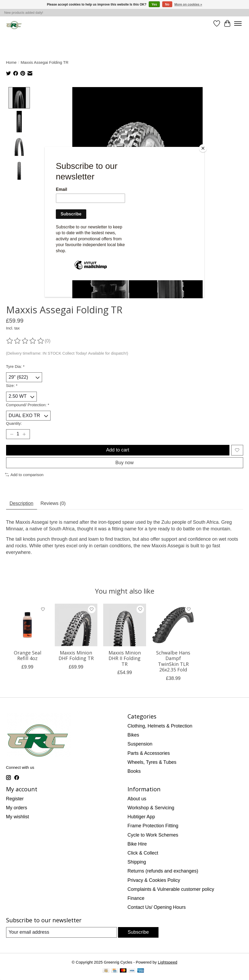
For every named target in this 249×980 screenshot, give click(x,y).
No (167, 4)
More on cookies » (188, 4)
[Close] (203, 148)
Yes (154, 4)
